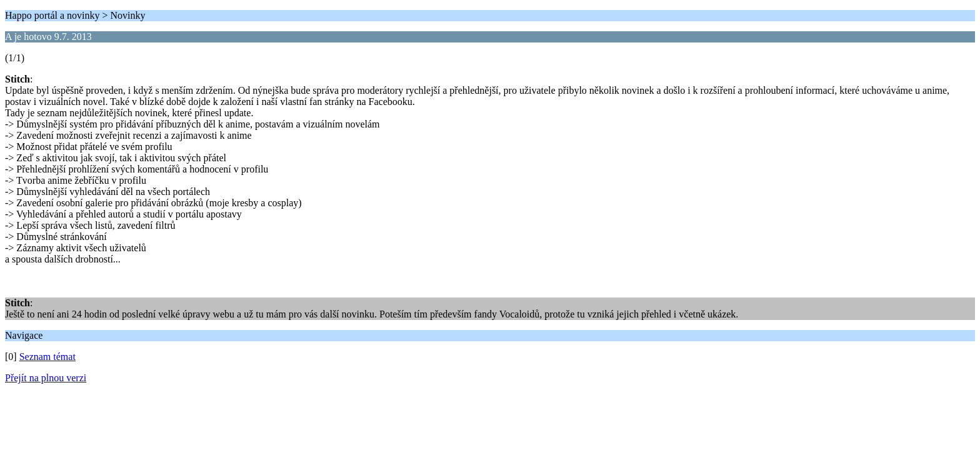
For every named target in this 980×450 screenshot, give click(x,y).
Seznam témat (47, 357)
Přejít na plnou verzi (46, 378)
